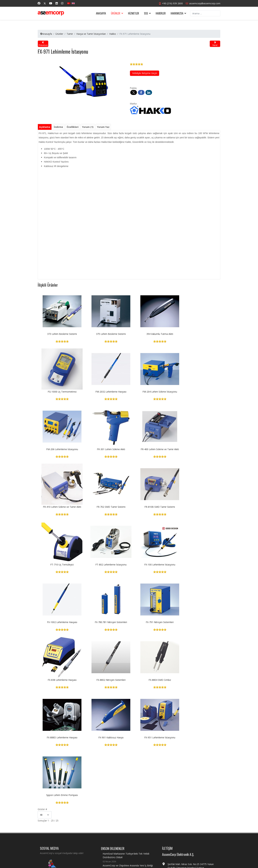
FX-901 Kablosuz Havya (152, 622)
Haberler (161, 13)
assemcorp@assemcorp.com (205, 3)
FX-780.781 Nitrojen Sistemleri (61, 565)
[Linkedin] (57, 3)
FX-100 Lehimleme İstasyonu (152, 507)
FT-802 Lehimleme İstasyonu (106, 507)
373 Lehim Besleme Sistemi (61, 334)
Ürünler (116, 13)
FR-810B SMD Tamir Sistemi (198, 449)
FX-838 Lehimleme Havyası (152, 565)
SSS (146, 13)
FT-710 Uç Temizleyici (61, 507)
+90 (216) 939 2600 (172, 3)
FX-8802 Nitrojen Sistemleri (198, 565)
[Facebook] (39, 3)
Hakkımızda (177, 13)
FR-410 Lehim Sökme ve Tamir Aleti (106, 449)
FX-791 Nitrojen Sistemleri (106, 565)
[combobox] (205, 13)
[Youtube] (51, 3)
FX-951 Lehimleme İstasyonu (197, 622)
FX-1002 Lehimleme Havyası (198, 507)
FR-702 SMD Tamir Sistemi (152, 449)
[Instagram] (62, 3)
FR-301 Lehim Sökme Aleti (198, 392)
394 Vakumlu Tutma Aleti (152, 334)
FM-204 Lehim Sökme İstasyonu (106, 392)
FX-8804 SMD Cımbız (61, 622)
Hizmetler (134, 13)
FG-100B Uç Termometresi (198, 334)
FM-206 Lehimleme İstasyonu (152, 392)
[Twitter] (45, 3)
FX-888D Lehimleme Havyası (106, 622)
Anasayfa (101, 13)
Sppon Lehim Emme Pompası (61, 680)
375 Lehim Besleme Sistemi (106, 334)
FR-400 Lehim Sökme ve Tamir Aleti (61, 449)
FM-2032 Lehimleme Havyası (61, 392)
